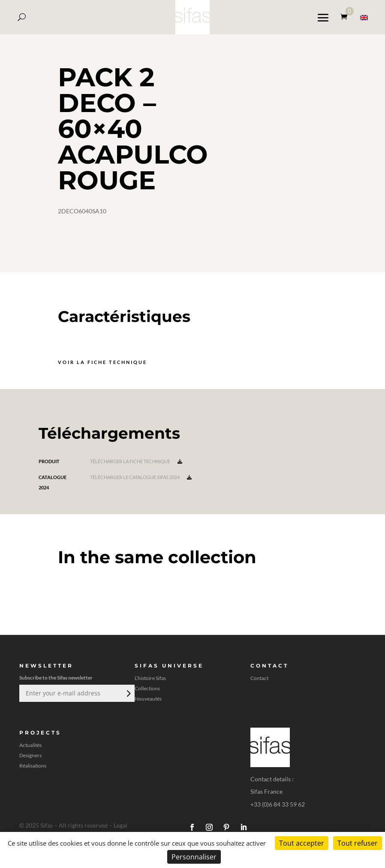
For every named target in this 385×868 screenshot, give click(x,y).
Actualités (30, 745)
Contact (259, 678)
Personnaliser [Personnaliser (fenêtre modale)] (194, 857)
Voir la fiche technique (102, 362)
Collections (147, 689)
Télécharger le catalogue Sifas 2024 (141, 477)
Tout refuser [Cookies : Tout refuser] (358, 843)
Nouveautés (148, 699)
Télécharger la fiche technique (136, 461)
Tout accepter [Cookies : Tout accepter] (302, 843)
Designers (30, 756)
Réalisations (33, 766)
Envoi (128, 693)
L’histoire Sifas (150, 678)
